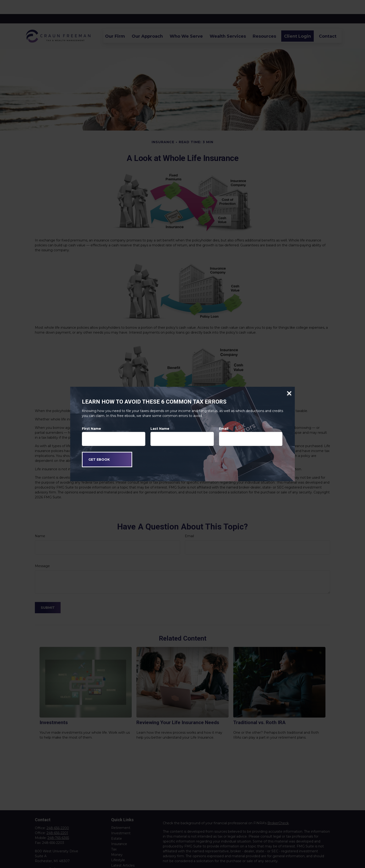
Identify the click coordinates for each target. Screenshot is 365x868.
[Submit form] (107, 460)
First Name (91, 429)
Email (224, 429)
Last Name (160, 429)
